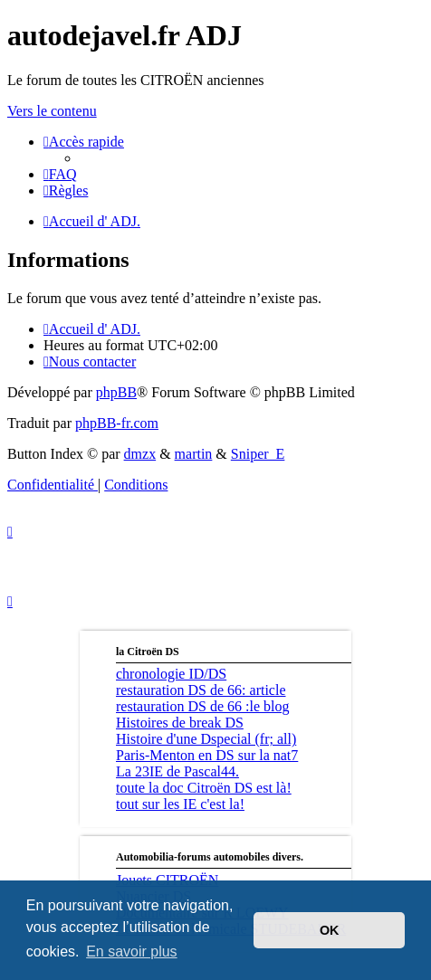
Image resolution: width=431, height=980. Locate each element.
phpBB (116, 392)
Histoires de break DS (180, 723)
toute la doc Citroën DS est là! (204, 788)
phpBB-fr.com (117, 423)
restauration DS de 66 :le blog (203, 706)
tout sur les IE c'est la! (180, 804)
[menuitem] (60, 174)
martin (194, 454)
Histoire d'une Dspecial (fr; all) (206, 739)
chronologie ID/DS (171, 674)
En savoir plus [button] (132, 951)
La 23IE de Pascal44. (177, 771)
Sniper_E (258, 454)
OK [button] (330, 930)
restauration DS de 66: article (201, 690)
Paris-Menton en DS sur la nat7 (207, 755)
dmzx (140, 454)
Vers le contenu (52, 111)
